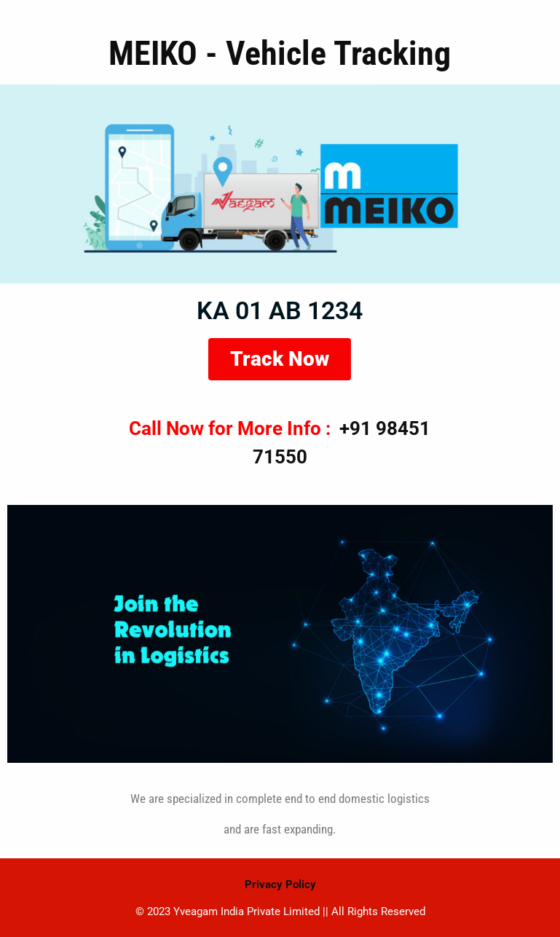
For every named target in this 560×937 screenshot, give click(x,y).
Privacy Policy (280, 885)
